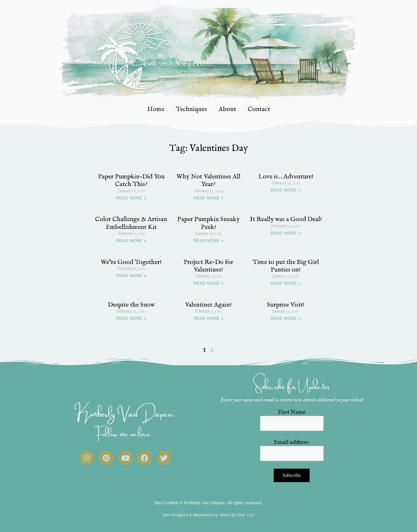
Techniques (191, 109)
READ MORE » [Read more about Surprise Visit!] (286, 318)
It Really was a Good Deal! (286, 219)
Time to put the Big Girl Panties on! (286, 266)
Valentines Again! (208, 305)
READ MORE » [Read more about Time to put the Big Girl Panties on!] (286, 283)
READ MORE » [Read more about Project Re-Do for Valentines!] (208, 283)
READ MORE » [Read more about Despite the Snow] (131, 318)
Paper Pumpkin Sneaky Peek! (208, 223)
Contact (259, 109)
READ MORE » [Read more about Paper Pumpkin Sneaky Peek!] (208, 241)
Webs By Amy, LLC (237, 515)
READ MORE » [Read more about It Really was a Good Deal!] (286, 233)
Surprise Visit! (286, 305)
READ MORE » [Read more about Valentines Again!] (208, 318)
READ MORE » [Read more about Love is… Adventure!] (286, 190)
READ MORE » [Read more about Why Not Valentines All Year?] (208, 198)
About (227, 109)
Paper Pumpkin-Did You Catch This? (131, 180)
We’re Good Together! (131, 262)
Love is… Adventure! (286, 177)
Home (156, 109)
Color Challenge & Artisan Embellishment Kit (131, 223)
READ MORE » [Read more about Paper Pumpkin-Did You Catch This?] (131, 198)
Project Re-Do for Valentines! (208, 266)
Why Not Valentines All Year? (208, 180)
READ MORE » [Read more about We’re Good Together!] (131, 276)
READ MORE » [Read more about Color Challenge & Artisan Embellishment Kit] (131, 241)
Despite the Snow (131, 305)
